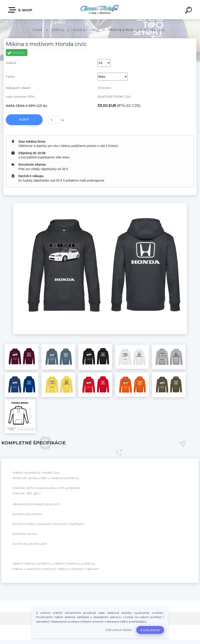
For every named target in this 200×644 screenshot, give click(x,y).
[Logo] (100, 10)
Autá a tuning (86, 30)
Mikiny (58, 30)
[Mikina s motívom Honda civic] (100, 205)
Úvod (37, 30)
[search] (189, 11)
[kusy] (54, 120)
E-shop (20, 10)
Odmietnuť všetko (119, 630)
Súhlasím (150, 630)
